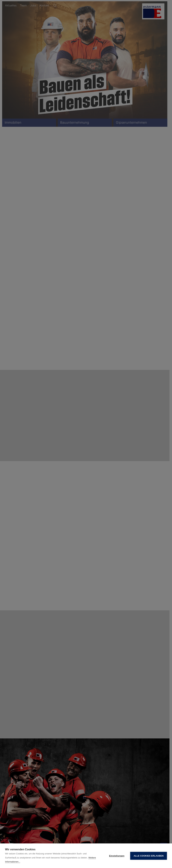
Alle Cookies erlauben (149, 856)
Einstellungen (117, 856)
